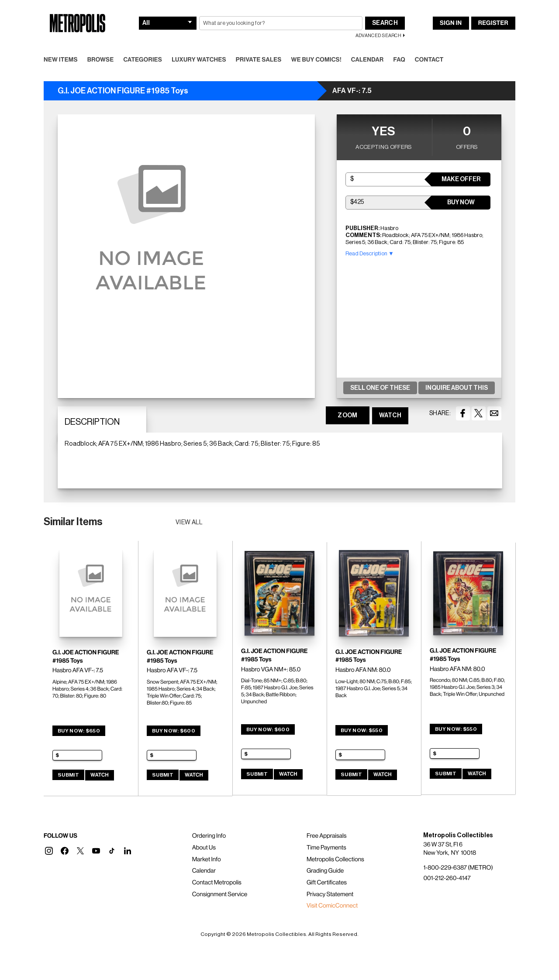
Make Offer (461, 179)
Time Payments (326, 848)
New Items (61, 60)
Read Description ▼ (370, 253)
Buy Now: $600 (174, 731)
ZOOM (347, 416)
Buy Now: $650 (79, 731)
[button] (49, 851)
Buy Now (461, 203)
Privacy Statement (330, 894)
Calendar (367, 60)
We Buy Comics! (316, 60)
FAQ (399, 60)
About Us (204, 848)
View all (189, 523)
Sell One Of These (380, 388)
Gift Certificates (327, 883)
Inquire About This (457, 388)
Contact (429, 60)
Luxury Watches (199, 60)
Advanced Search (378, 36)
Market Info (207, 860)
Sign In (451, 23)
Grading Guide (325, 871)
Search (385, 23)
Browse (101, 60)
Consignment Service (220, 894)
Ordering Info (209, 836)
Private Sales (259, 60)
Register (493, 23)
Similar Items (73, 522)
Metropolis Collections (335, 860)
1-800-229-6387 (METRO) (458, 868)
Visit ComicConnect (332, 906)
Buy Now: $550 (362, 730)
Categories (143, 60)
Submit (68, 775)
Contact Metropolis (217, 883)
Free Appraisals (327, 836)
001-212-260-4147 (447, 878)
